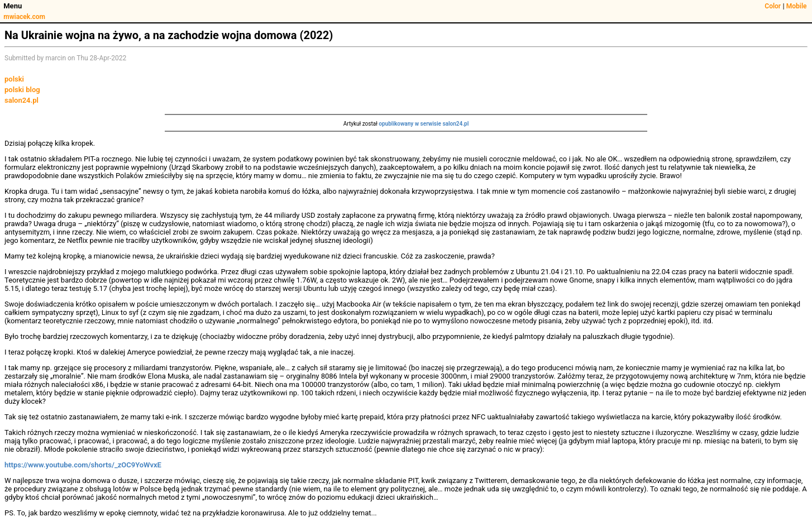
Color (773, 6)
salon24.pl (22, 100)
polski (14, 79)
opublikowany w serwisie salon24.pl (424, 124)
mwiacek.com (24, 17)
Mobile (797, 6)
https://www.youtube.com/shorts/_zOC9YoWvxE (83, 465)
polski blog (22, 90)
